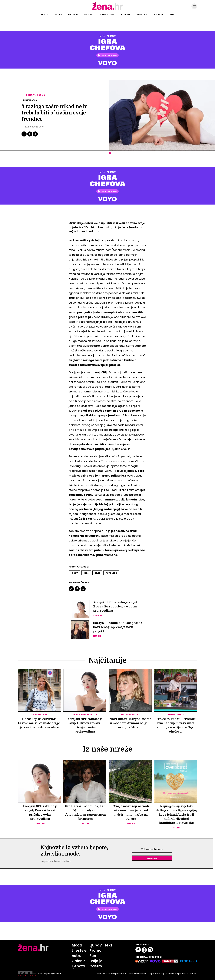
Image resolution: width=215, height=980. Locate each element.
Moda (44, 15)
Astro (58, 15)
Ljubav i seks (107, 15)
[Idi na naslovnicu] (108, 9)
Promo (95, 951)
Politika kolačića (138, 974)
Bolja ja (158, 15)
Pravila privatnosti (117, 974)
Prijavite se (152, 858)
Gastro (89, 15)
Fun (172, 15)
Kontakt (101, 974)
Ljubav (74, 573)
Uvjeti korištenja (157, 974)
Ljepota (126, 15)
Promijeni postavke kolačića (183, 974)
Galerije (73, 15)
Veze (86, 573)
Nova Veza (111, 573)
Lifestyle (142, 15)
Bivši (97, 573)
